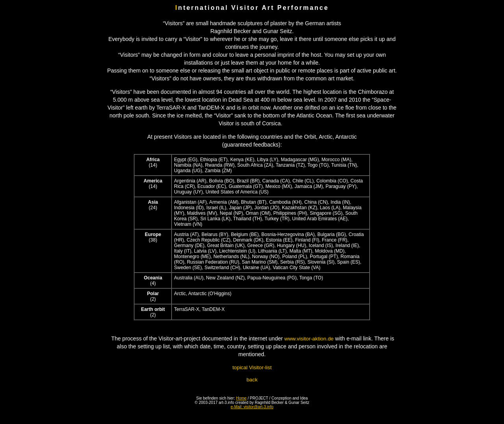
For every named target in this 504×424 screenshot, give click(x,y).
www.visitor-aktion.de (309, 339)
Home (242, 398)
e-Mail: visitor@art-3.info (252, 407)
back (252, 380)
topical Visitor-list (252, 367)
